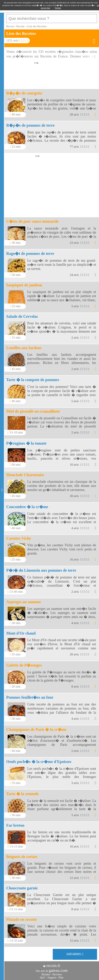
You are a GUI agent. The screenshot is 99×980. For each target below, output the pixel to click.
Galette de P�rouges (24, 665)
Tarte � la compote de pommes (33, 380)
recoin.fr (53, 966)
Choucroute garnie (22, 888)
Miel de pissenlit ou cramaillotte (33, 411)
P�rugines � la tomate (26, 443)
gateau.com (58, 970)
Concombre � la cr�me (27, 507)
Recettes (57, 974)
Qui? (43, 978)
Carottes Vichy (19, 538)
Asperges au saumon (24, 602)
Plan (61, 978)
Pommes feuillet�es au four (30, 697)
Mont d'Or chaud (21, 633)
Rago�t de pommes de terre (30, 253)
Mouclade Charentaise (25, 475)
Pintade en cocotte (22, 919)
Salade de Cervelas (22, 316)
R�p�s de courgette (24, 93)
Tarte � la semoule (22, 794)
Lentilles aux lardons (24, 348)
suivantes (75, 954)
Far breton (15, 825)
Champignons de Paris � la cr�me (36, 729)
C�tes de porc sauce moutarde (32, 221)
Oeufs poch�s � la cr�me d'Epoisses (39, 762)
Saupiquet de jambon (24, 285)
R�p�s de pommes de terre (30, 125)
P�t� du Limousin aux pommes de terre (41, 570)
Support (52, 978)
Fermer (58, 8)
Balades (46, 974)
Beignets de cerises (22, 857)
